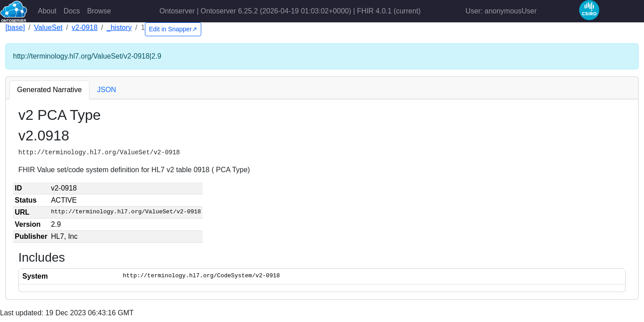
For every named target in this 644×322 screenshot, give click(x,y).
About (47, 11)
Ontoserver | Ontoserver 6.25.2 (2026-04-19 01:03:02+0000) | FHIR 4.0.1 (290, 11)
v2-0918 (85, 28)
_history (119, 28)
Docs (72, 11)
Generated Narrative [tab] (49, 90)
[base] (15, 28)
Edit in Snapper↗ (173, 29)
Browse (99, 11)
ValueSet (48, 28)
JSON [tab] (107, 90)
